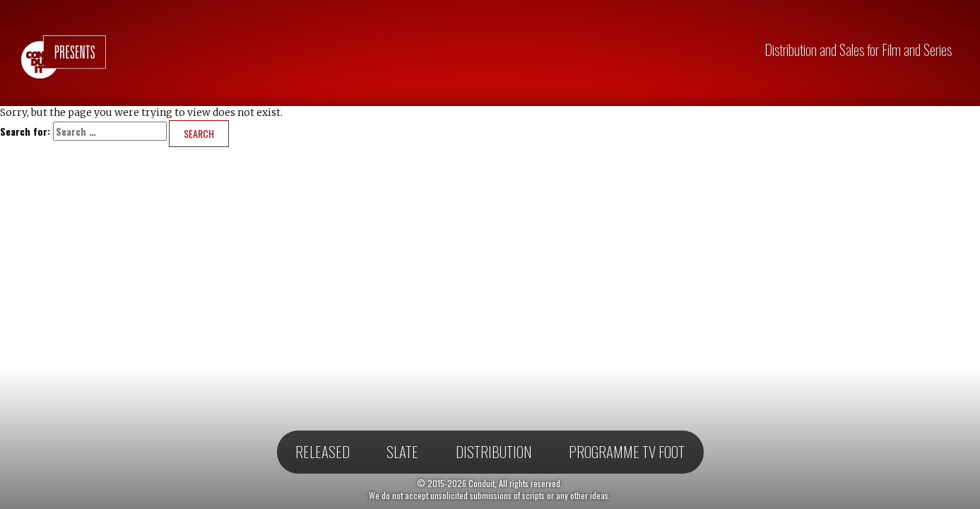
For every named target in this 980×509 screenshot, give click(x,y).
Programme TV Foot (627, 451)
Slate (402, 451)
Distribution (494, 451)
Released (323, 451)
